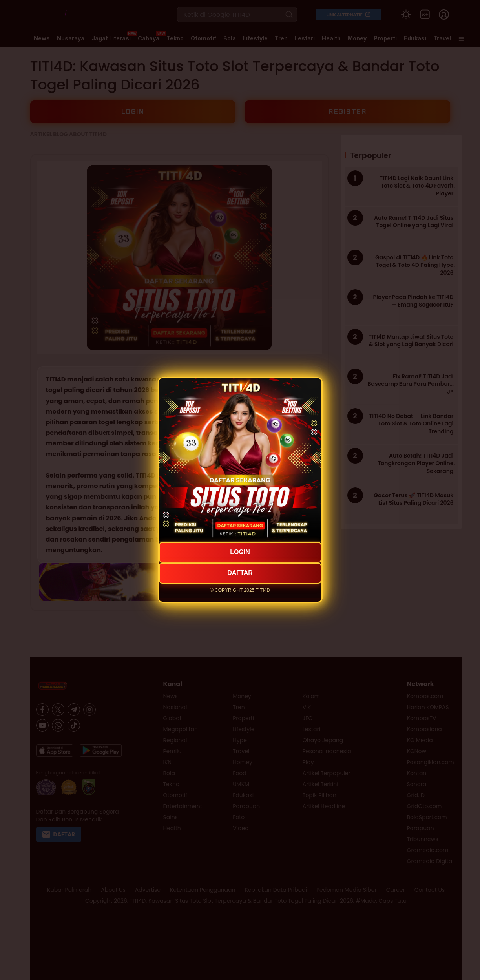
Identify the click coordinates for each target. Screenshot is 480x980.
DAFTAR (240, 573)
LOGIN (240, 552)
